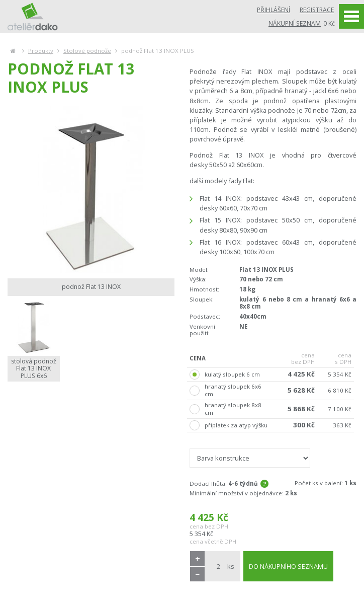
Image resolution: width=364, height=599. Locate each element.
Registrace (317, 10)
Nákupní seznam (295, 23)
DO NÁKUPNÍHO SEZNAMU (288, 566)
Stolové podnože (87, 51)
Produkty (41, 51)
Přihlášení (274, 10)
